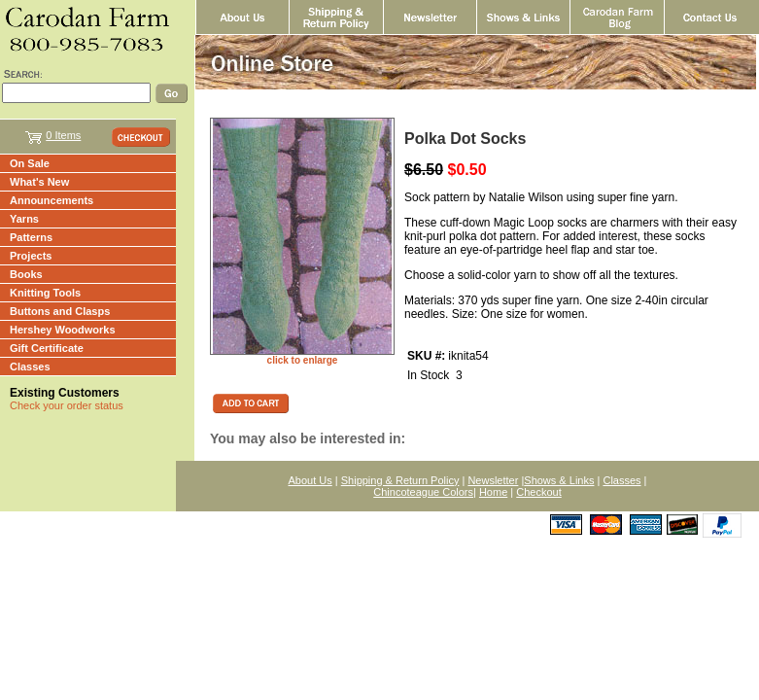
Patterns (31, 237)
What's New (39, 182)
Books (26, 274)
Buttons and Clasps (60, 311)
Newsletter (493, 480)
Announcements (52, 200)
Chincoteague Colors (423, 492)
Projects (31, 256)
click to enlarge (303, 360)
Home (493, 492)
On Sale (30, 163)
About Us (310, 480)
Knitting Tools (45, 293)
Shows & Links (559, 480)
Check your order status (67, 405)
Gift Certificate (47, 348)
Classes (30, 367)
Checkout (538, 492)
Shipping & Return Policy (400, 480)
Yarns (24, 219)
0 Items (63, 135)
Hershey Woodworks (63, 330)
